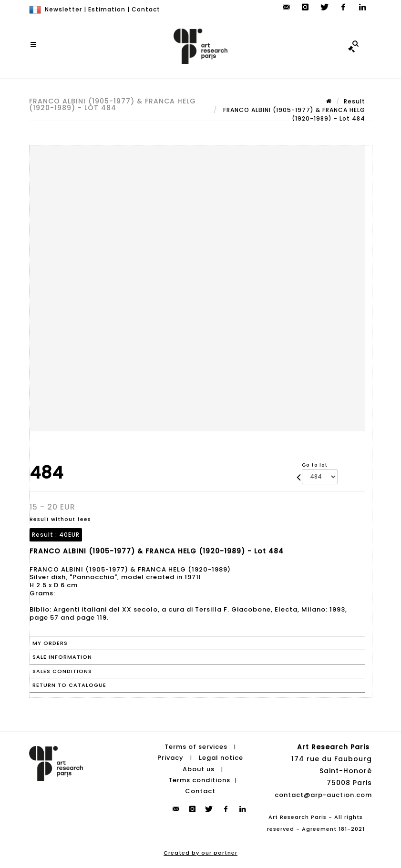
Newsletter (63, 9)
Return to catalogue (69, 685)
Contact (146, 9)
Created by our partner (200, 853)
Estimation (107, 9)
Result (355, 101)
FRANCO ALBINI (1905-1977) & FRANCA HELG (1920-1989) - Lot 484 (293, 114)
